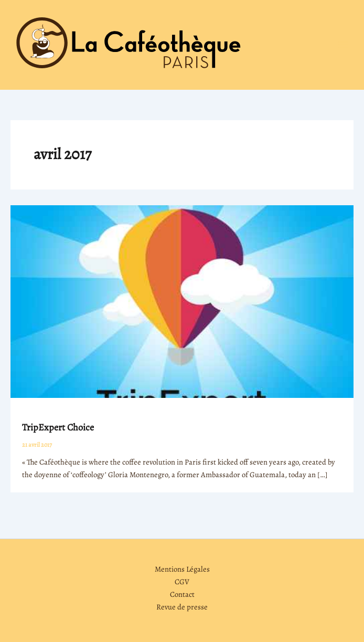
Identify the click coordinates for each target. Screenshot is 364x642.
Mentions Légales (182, 569)
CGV (182, 582)
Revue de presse (182, 607)
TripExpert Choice (58, 427)
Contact (182, 594)
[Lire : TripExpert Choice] (182, 301)
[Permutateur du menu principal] (343, 45)
